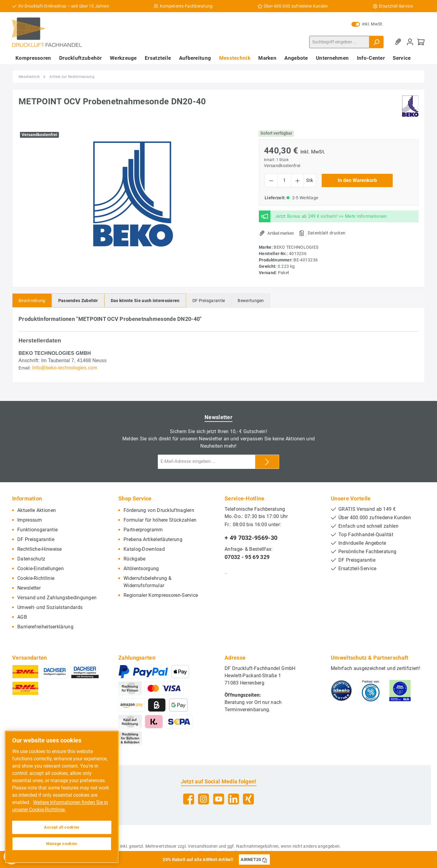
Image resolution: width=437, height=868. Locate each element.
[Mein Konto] (410, 42)
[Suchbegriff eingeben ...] (339, 42)
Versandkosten (203, 846)
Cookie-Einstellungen (41, 569)
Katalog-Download (144, 549)
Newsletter (29, 588)
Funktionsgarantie (37, 530)
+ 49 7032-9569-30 (251, 538)
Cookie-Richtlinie (36, 578)
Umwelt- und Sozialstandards (50, 607)
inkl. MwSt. (368, 24)
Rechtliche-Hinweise (40, 549)
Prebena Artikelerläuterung (153, 539)
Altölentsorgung (141, 569)
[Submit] (267, 462)
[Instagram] (203, 799)
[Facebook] (189, 799)
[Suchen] (376, 42)
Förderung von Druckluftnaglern (159, 510)
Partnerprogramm (143, 530)
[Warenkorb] (421, 42)
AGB (22, 617)
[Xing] (248, 799)
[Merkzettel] (399, 42)
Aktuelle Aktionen (37, 510)
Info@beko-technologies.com (65, 368)
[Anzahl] (284, 180)
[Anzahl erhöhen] (298, 180)
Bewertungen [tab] (251, 301)
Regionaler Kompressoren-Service (161, 595)
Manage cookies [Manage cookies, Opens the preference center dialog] (62, 844)
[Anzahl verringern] (271, 180)
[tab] (32, 300)
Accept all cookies (62, 827)
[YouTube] (219, 799)
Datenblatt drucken (327, 233)
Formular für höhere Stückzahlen (160, 520)
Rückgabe (134, 559)
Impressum (30, 520)
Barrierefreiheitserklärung (45, 627)
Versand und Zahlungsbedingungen (57, 598)
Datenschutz (31, 559)
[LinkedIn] (234, 799)
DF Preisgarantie (36, 539)
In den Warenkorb (357, 180)
